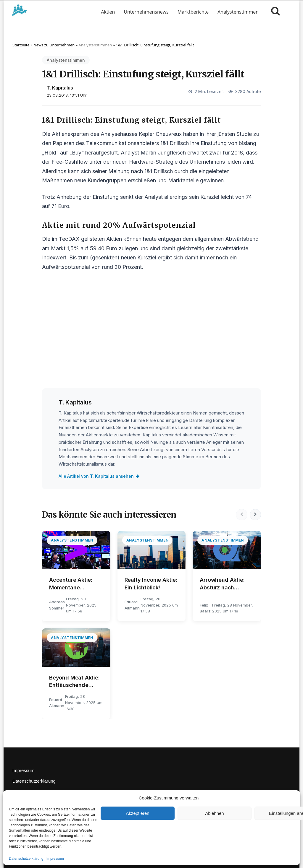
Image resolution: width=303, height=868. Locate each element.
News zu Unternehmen (54, 45)
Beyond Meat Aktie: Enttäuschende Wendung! (74, 682)
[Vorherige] (241, 515)
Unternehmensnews (146, 12)
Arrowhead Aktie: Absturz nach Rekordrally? (222, 584)
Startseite (21, 45)
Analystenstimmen (238, 12)
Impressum (55, 859)
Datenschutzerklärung (26, 859)
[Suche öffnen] (274, 12)
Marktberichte (193, 12)
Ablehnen (214, 813)
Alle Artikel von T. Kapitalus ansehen (100, 476)
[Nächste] (255, 515)
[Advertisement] (151, 334)
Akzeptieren (137, 813)
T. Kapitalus (60, 88)
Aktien (108, 12)
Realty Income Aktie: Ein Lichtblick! (151, 583)
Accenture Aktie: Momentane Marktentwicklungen (76, 584)
